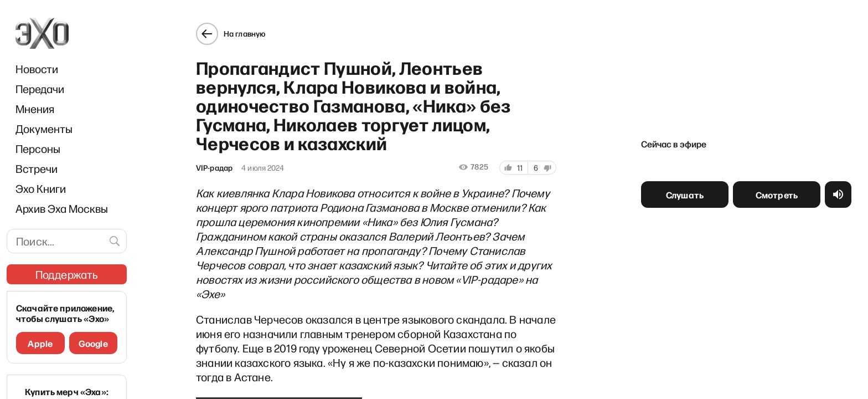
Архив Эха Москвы (62, 208)
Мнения (35, 109)
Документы (44, 129)
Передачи (40, 89)
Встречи (37, 168)
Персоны (38, 149)
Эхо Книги (41, 188)
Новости (37, 69)
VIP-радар (209, 163)
